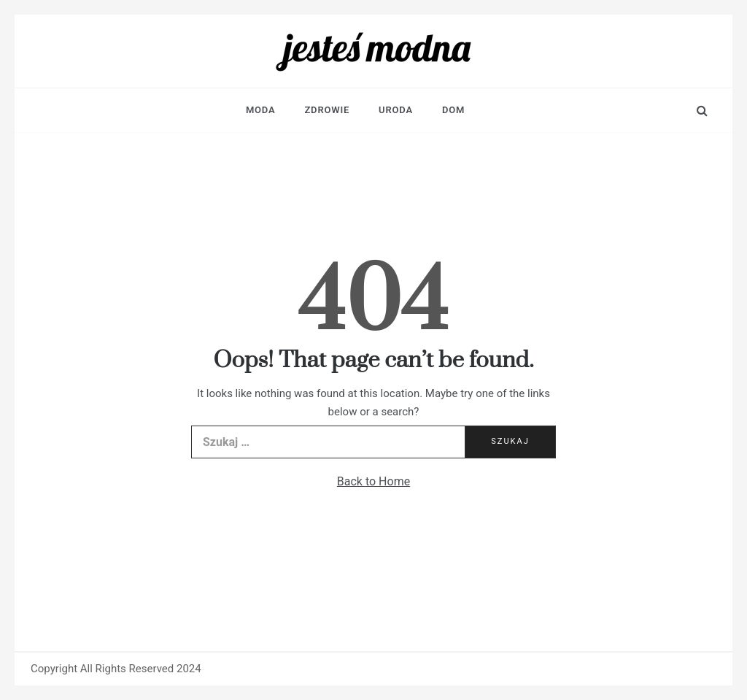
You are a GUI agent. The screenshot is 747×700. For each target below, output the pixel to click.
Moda (261, 110)
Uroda (396, 110)
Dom (453, 110)
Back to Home (373, 481)
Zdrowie (327, 110)
